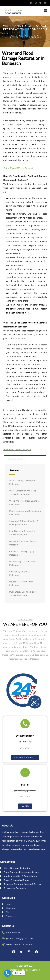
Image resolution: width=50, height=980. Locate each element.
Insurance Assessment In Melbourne (21, 583)
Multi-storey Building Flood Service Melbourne (22, 593)
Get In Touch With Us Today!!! (18, 168)
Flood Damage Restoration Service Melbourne (22, 533)
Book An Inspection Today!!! (17, 450)
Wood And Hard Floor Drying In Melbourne (24, 503)
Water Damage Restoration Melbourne (23, 482)
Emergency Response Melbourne (20, 573)
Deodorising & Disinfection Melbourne (22, 563)
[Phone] (7, 973)
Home (5, 33)
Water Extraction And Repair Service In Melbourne (23, 492)
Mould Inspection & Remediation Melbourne (25, 513)
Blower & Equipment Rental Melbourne (23, 543)
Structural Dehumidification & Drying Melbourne (24, 523)
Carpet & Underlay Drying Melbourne (22, 553)
